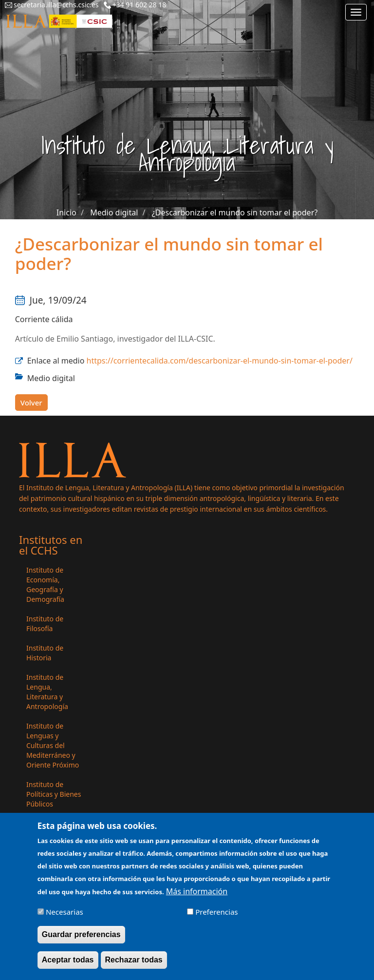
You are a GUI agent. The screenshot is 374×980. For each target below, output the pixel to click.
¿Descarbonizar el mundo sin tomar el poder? (235, 212)
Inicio (66, 212)
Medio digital (114, 212)
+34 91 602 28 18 (140, 5)
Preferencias (216, 918)
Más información (197, 897)
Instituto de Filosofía (45, 624)
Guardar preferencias (81, 941)
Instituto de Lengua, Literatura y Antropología (47, 692)
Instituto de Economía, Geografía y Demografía (45, 585)
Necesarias (65, 918)
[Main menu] (356, 12)
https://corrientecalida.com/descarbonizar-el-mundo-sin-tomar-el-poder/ (220, 361)
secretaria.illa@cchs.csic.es (56, 5)
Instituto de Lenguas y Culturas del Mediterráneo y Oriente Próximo (53, 745)
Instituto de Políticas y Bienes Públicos (54, 794)
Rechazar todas (134, 966)
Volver (31, 403)
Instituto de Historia (45, 653)
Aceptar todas (68, 966)
